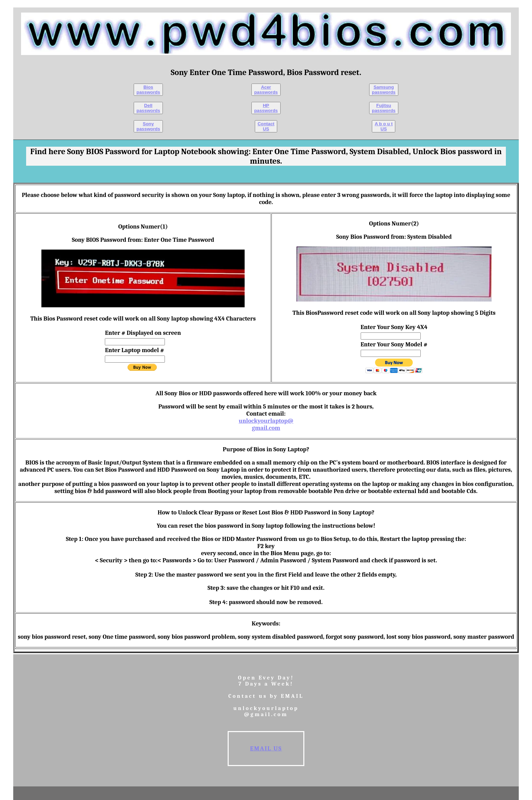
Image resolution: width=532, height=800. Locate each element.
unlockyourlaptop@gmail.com (266, 424)
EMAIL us (266, 749)
